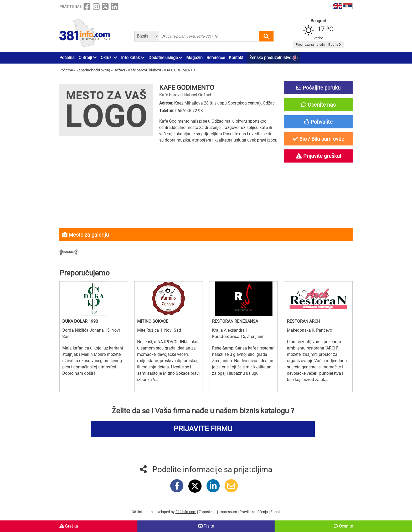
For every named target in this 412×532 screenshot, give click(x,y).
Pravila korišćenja (254, 512)
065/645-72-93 (189, 111)
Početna (67, 58)
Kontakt (236, 58)
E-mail (275, 512)
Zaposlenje (208, 512)
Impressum (228, 512)
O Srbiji (88, 58)
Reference (216, 58)
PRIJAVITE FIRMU (203, 429)
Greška (69, 526)
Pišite (206, 526)
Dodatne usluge (165, 58)
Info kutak (133, 58)
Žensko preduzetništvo (274, 58)
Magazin (194, 58)
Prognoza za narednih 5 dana (318, 45)
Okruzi (109, 58)
